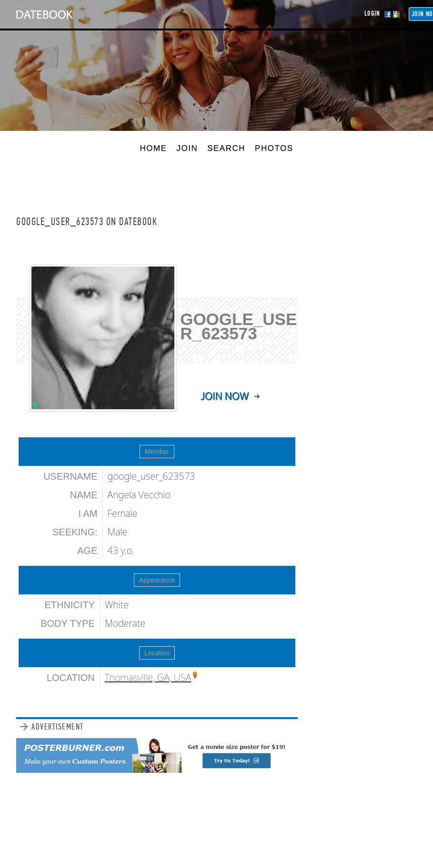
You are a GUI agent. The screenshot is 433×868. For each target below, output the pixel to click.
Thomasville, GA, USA (148, 677)
